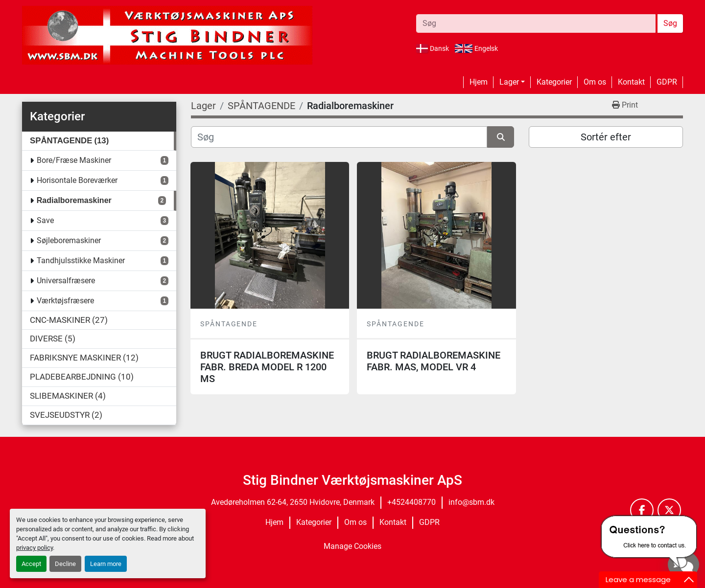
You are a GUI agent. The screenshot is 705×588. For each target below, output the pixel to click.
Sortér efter (606, 137)
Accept (31, 564)
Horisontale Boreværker (77, 180)
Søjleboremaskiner (69, 240)
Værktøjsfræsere (65, 301)
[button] (512, 82)
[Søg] (339, 137)
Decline (65, 564)
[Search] (536, 23)
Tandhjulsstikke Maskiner (81, 260)
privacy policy (35, 548)
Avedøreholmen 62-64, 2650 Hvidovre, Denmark (293, 502)
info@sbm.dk (471, 502)
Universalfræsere (66, 281)
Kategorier (554, 82)
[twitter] (669, 510)
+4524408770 (411, 502)
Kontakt (631, 82)
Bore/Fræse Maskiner (74, 160)
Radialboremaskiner (74, 200)
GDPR (667, 82)
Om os (595, 82)
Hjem (479, 82)
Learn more (106, 564)
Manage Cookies (352, 546)
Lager (509, 82)
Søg (670, 23)
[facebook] (642, 510)
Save (45, 220)
